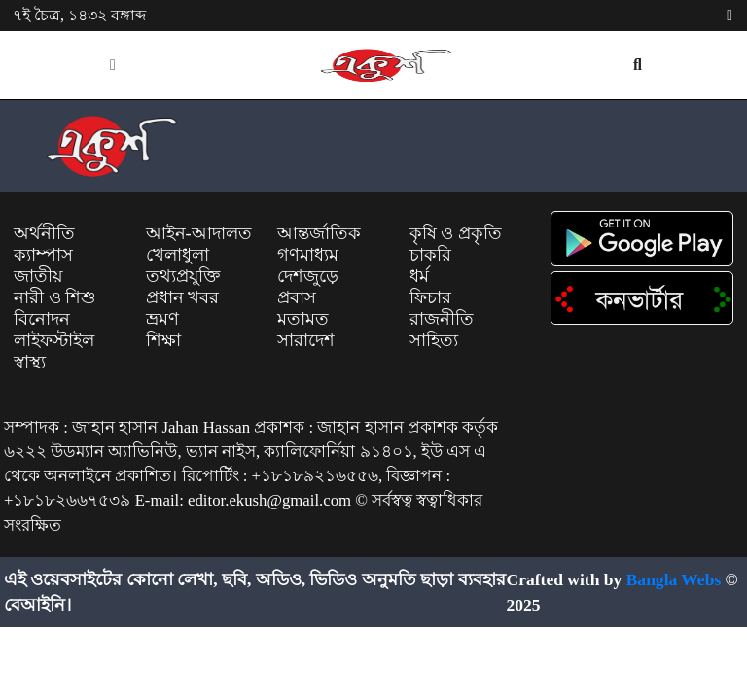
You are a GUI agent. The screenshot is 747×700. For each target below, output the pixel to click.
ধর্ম (419, 276)
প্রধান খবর (183, 297)
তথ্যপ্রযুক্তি (183, 276)
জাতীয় (38, 276)
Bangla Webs (674, 579)
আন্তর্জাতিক (319, 233)
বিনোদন (42, 319)
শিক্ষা (163, 340)
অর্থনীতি (44, 233)
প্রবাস (297, 297)
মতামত (303, 319)
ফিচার (430, 297)
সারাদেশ (306, 340)
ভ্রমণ (162, 319)
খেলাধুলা (178, 255)
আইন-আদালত (199, 233)
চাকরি (430, 255)
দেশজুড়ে (308, 276)
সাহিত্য (434, 340)
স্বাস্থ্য (30, 362)
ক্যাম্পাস (43, 255)
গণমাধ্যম (308, 255)
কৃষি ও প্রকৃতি (456, 233)
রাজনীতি (442, 319)
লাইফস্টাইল (54, 340)
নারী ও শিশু (55, 297)
